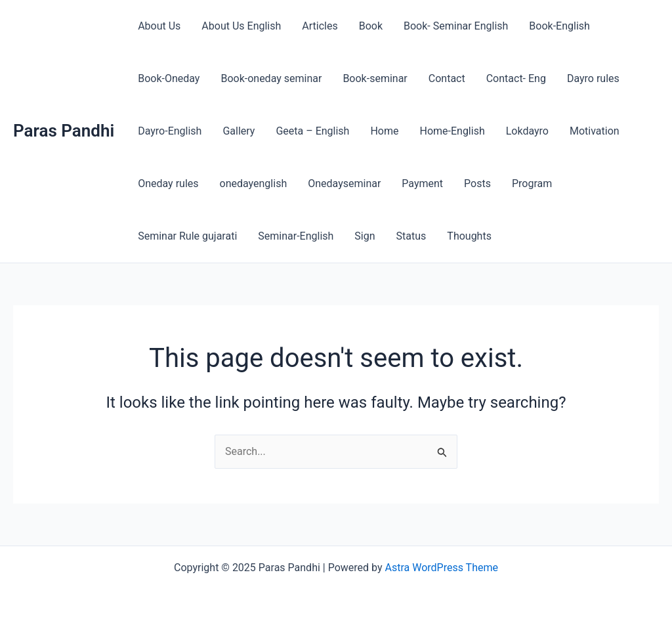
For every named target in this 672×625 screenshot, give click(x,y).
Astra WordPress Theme (442, 568)
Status (411, 236)
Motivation (595, 131)
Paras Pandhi (64, 131)
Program (532, 183)
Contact (447, 78)
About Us (159, 26)
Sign (365, 236)
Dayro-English (170, 131)
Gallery (239, 131)
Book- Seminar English (456, 26)
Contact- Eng (516, 78)
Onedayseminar (344, 183)
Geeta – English (312, 131)
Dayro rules (593, 78)
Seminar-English (296, 236)
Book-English (559, 26)
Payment (422, 183)
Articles (320, 26)
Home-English (452, 131)
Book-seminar (375, 78)
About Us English (241, 26)
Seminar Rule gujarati (187, 236)
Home (384, 131)
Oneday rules (168, 183)
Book (371, 26)
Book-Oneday (169, 78)
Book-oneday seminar (271, 78)
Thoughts (469, 236)
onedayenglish (254, 183)
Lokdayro (527, 131)
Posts (477, 183)
